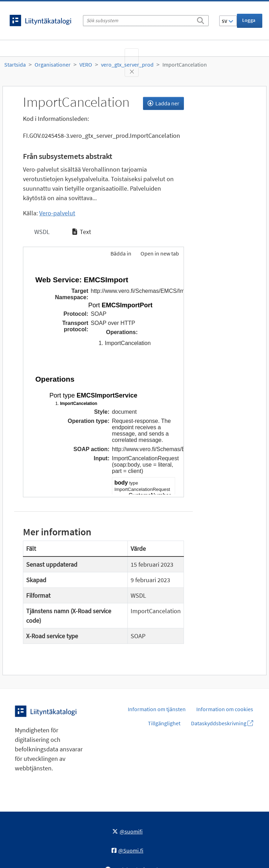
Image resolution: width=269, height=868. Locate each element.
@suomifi (127, 831)
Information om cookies (225, 709)
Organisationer (53, 64)
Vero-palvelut (57, 213)
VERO (86, 64)
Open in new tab (160, 253)
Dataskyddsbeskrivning (222, 723)
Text (82, 232)
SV (228, 21)
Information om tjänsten (157, 709)
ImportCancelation (185, 64)
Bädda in (120, 253)
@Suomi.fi (127, 850)
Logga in (249, 22)
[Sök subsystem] (146, 21)
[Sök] (201, 19)
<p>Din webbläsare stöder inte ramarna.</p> (103, 380)
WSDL (41, 232)
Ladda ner (163, 103)
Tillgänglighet (164, 723)
